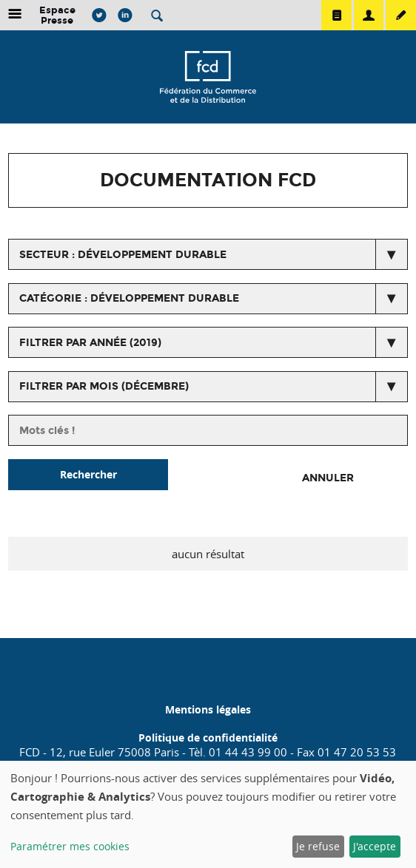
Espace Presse (57, 15)
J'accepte (375, 846)
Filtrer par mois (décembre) (104, 386)
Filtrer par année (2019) (90, 343)
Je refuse (318, 846)
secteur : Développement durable (123, 255)
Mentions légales (208, 709)
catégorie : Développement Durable (129, 298)
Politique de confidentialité (208, 738)
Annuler (328, 478)
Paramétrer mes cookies (70, 846)
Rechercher (88, 474)
